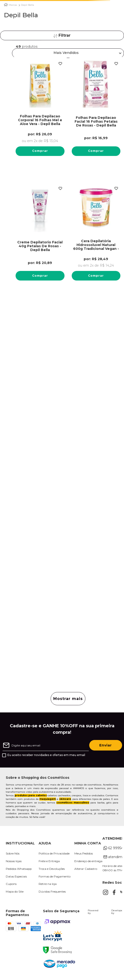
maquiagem (48, 799)
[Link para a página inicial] (6, 5)
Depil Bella (27, 5)
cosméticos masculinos (73, 803)
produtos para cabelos (31, 795)
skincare (65, 799)
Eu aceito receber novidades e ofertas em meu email (46, 755)
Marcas (13, 5)
